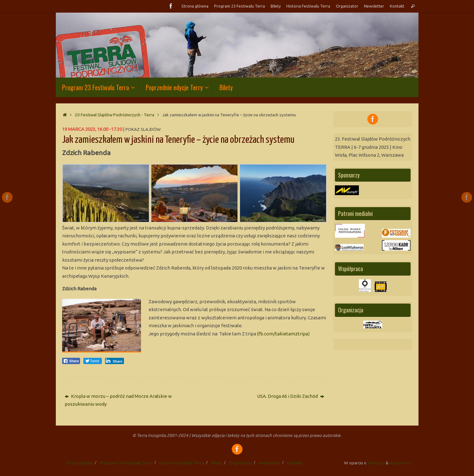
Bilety (276, 6)
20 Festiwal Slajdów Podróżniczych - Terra (114, 115)
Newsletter (374, 6)
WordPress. (401, 463)
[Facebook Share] (71, 361)
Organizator (347, 6)
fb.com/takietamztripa (283, 334)
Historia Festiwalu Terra (308, 6)
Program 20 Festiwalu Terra (126, 463)
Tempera (376, 463)
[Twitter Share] (92, 361)
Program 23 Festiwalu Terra (240, 6)
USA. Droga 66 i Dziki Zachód (291, 396)
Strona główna (195, 6)
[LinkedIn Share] (115, 361)
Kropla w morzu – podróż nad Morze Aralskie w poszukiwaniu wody (118, 400)
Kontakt (397, 6)
